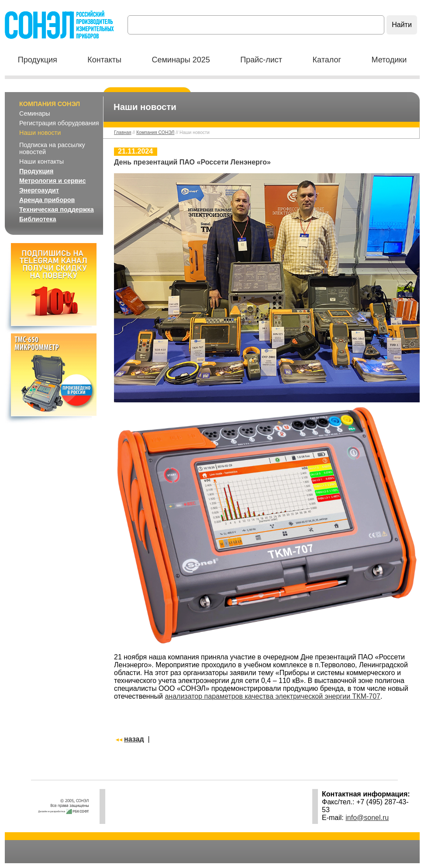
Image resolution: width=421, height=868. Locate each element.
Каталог (327, 60)
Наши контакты (41, 161)
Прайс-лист (261, 60)
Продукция (38, 60)
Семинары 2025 (181, 60)
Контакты (104, 60)
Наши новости (40, 133)
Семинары (35, 113)
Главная (123, 132)
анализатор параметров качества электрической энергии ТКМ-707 (273, 696)
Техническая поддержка (57, 209)
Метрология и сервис (52, 181)
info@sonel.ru (367, 818)
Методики (389, 60)
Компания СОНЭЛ (50, 104)
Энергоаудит (39, 190)
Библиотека (38, 219)
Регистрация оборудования (59, 123)
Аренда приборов (47, 200)
